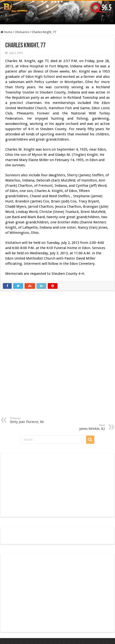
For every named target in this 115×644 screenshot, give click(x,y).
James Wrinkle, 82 (81, 427)
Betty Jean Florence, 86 (34, 420)
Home (6, 32)
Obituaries (22, 32)
